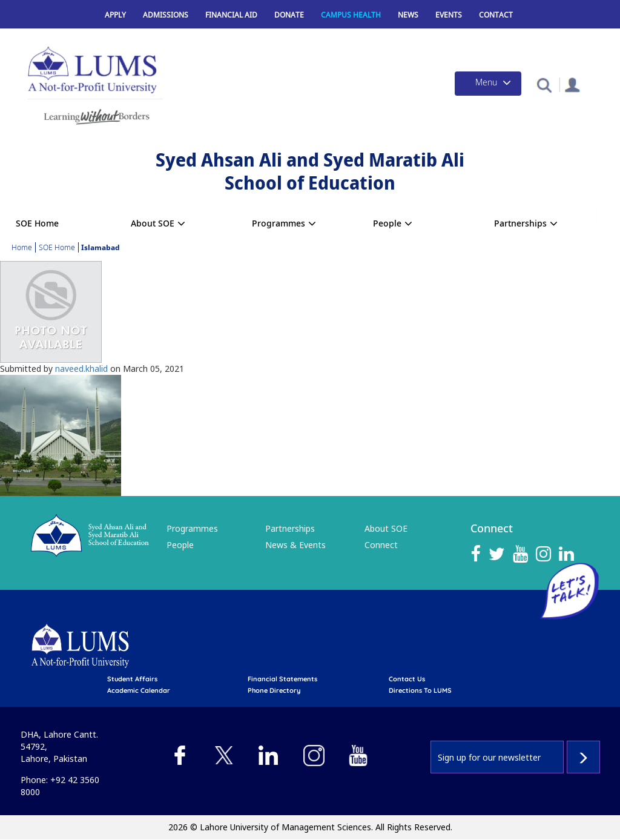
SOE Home (37, 223)
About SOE (153, 223)
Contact (496, 15)
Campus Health (351, 15)
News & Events (295, 545)
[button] (544, 84)
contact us (407, 679)
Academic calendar (139, 690)
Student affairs (132, 679)
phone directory (274, 690)
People (387, 223)
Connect (381, 545)
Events (449, 15)
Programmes (279, 223)
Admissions (166, 15)
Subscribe (583, 757)
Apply (115, 15)
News (408, 15)
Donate (289, 15)
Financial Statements (282, 679)
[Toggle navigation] (488, 84)
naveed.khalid (81, 369)
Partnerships (520, 223)
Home (22, 247)
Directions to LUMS (420, 690)
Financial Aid (231, 15)
